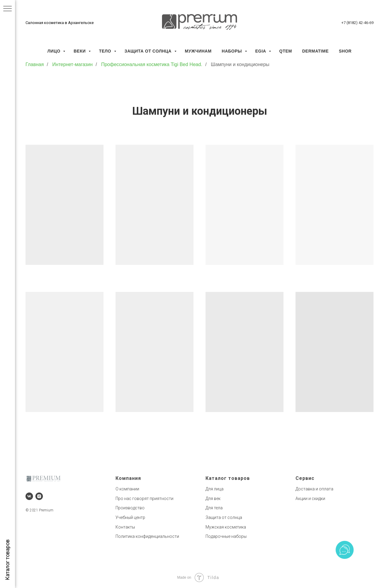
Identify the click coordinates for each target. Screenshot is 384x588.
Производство (130, 508)
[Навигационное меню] (7, 9)
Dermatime (315, 51)
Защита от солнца (149, 51)
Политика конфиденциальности (147, 536)
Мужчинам (198, 51)
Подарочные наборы (226, 536)
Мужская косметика (226, 527)
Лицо (54, 51)
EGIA (261, 51)
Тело (106, 51)
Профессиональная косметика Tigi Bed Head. (152, 64)
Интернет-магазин (72, 64)
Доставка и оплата (314, 489)
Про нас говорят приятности (144, 499)
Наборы (232, 51)
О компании (127, 489)
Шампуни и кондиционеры (240, 64)
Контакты (125, 527)
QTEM (286, 51)
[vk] (29, 496)
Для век (213, 499)
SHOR (345, 51)
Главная (35, 64)
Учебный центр (130, 517)
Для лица (214, 489)
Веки (80, 51)
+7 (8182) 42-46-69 (357, 23)
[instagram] (39, 496)
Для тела (214, 508)
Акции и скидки (310, 499)
